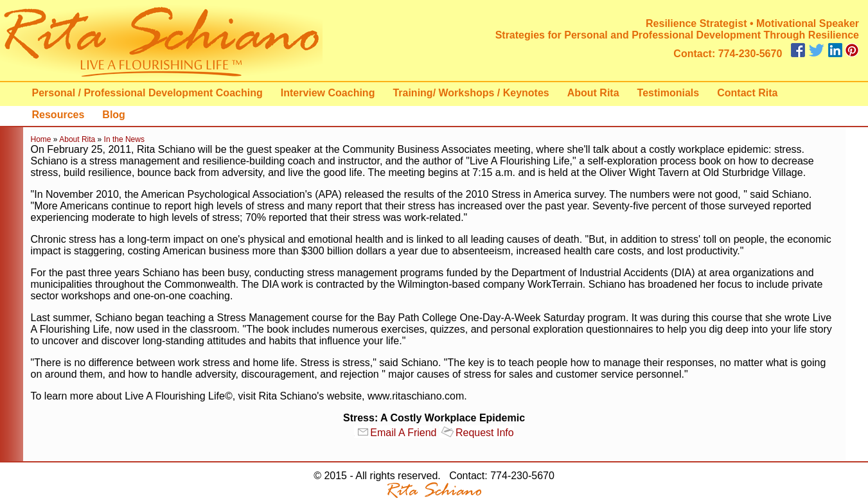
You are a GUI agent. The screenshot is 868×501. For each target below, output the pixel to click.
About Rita (593, 93)
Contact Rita (747, 93)
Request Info (485, 433)
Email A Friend (403, 433)
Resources (58, 115)
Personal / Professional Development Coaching (147, 93)
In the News (124, 139)
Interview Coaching (328, 93)
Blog (114, 115)
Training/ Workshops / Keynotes (471, 93)
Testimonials (669, 93)
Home (41, 139)
